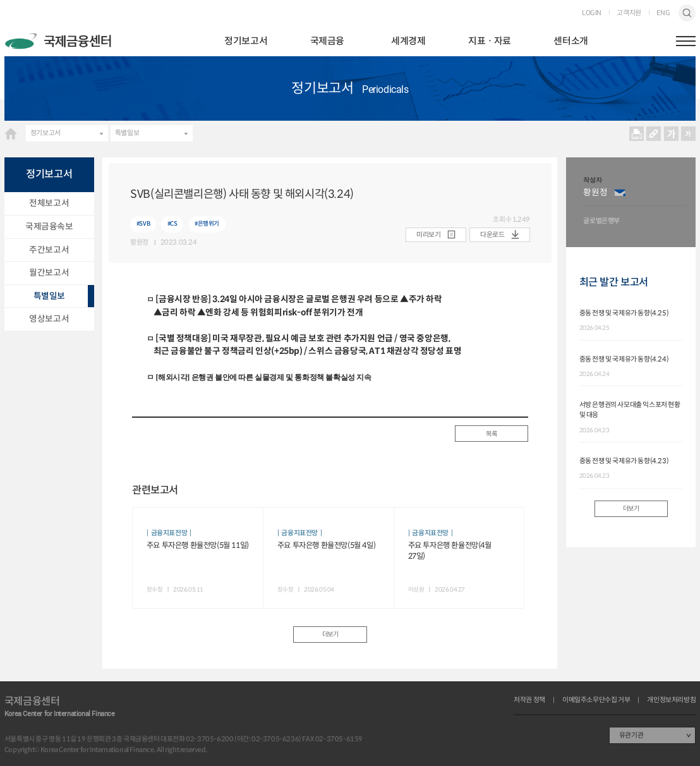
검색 (687, 13)
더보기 (330, 634)
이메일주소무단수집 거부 (596, 700)
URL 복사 (654, 134)
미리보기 (428, 234)
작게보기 (688, 134)
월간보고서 (49, 273)
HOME (11, 134)
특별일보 (127, 133)
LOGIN (592, 13)
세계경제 (408, 41)
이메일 (620, 193)
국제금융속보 (49, 227)
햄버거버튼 (686, 41)
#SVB (143, 224)
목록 (491, 434)
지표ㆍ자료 (490, 41)
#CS (172, 224)
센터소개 (570, 41)
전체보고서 (49, 203)
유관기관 (631, 735)
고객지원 (629, 13)
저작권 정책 (529, 700)
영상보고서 (49, 319)
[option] (635, 202)
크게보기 (671, 134)
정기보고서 (246, 41)
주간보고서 (49, 250)
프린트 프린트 (637, 134)
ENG (663, 13)
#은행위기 (207, 224)
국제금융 (327, 41)
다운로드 (492, 234)
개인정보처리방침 (671, 700)
